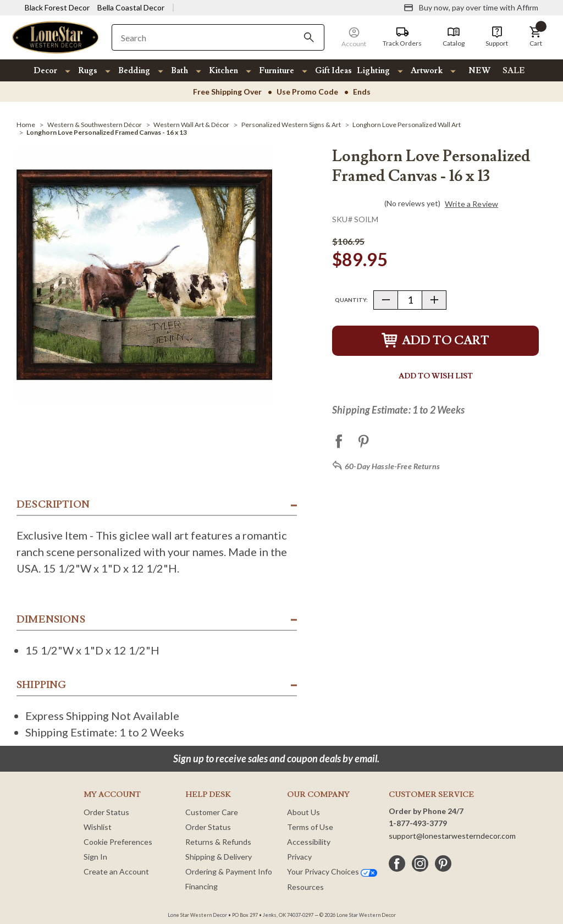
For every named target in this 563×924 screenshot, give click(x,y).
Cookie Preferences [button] (118, 842)
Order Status (106, 812)
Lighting (373, 71)
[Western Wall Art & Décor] (191, 125)
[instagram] (420, 864)
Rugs (88, 71)
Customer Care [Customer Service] (212, 812)
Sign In (95, 857)
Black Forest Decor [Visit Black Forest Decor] (57, 7)
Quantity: (351, 300)
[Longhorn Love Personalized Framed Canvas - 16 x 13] (107, 132)
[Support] (497, 37)
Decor (45, 71)
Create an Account (116, 871)
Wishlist (98, 827)
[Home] (26, 125)
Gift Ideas (333, 71)
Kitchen (223, 71)
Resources (305, 887)
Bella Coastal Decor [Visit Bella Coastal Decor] (131, 7)
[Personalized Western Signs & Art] (291, 125)
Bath (180, 71)
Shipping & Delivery (219, 857)
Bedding (134, 71)
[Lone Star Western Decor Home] (56, 37)
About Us (303, 812)
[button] (536, 37)
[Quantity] (410, 300)
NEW (479, 71)
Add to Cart (435, 341)
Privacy (299, 857)
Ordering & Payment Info (229, 871)
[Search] (309, 37)
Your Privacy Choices (332, 871)
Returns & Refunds (218, 842)
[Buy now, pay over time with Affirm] (471, 8)
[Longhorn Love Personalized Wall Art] (407, 125)
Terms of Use (310, 827)
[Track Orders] (402, 37)
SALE (514, 71)
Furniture (277, 71)
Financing (202, 886)
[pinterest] (443, 864)
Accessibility (309, 842)
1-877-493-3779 (418, 823)
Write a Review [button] (471, 204)
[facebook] (397, 864)
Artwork (427, 71)
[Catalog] (454, 37)
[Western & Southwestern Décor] (95, 125)
